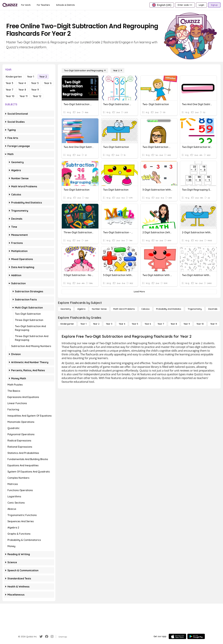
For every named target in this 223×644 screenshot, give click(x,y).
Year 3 (9, 83)
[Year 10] (200, 324)
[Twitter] (41, 637)
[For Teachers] (43, 5)
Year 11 (24, 96)
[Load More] (139, 292)
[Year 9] (187, 324)
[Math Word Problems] (124, 309)
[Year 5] (135, 324)
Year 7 (9, 90)
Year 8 (22, 90)
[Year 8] (174, 324)
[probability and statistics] (169, 309)
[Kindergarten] (67, 324)
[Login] (201, 5)
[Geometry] (66, 309)
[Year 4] (122, 324)
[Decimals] (213, 309)
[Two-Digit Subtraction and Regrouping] (85, 71)
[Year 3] (109, 324)
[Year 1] (83, 324)
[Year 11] (214, 324)
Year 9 (35, 90)
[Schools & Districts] (65, 5)
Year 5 (35, 83)
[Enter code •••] (185, 5)
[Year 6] (148, 324)
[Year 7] (161, 324)
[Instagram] (52, 637)
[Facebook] (47, 637)
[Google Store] (196, 636)
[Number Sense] (99, 309)
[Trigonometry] (195, 309)
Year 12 (37, 96)
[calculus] (145, 309)
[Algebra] (81, 309)
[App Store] (177, 636)
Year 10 (10, 96)
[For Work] (26, 5)
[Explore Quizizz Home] (10, 5)
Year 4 (22, 83)
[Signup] (214, 5)
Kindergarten (14, 77)
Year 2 (43, 77)
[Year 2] (117, 71)
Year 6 (48, 83)
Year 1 (31, 77)
